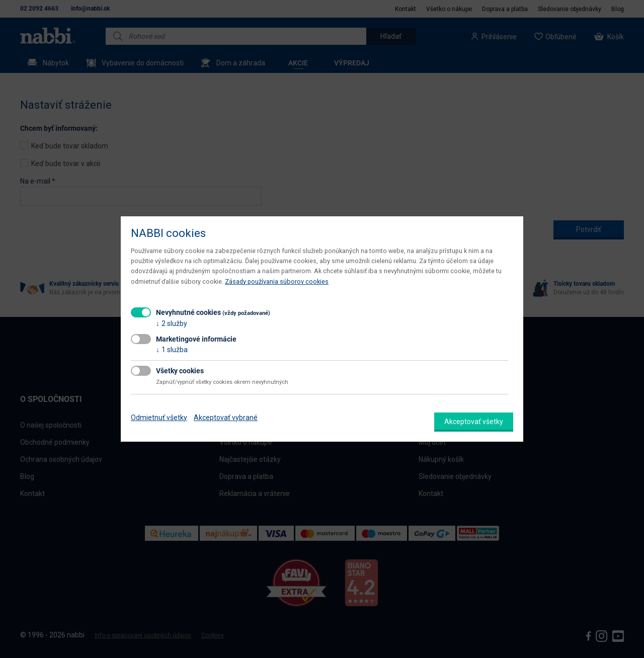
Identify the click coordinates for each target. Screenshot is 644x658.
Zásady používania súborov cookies (277, 281)
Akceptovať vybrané (226, 418)
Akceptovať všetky (474, 422)
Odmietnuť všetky (159, 418)
